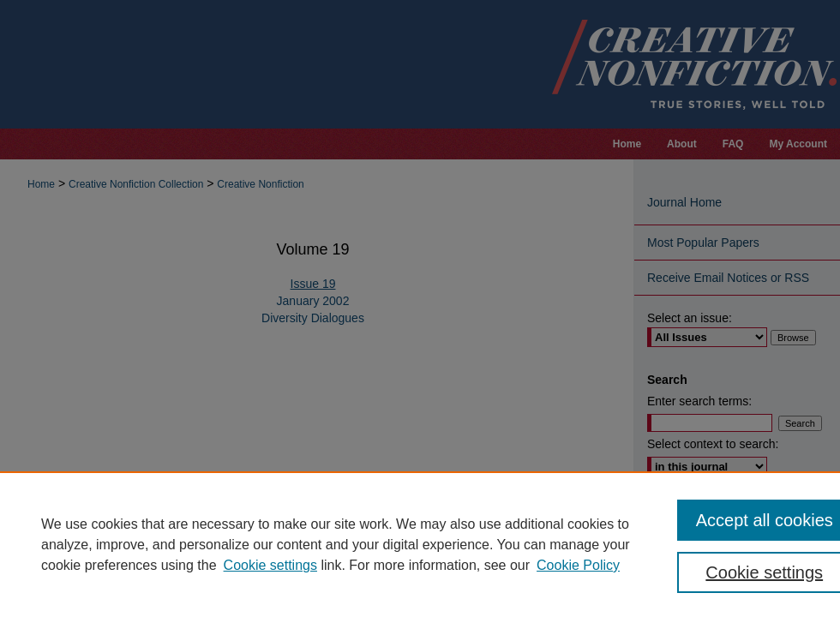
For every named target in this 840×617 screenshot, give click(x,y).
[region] (420, 544)
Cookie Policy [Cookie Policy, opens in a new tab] (578, 565)
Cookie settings (270, 565)
